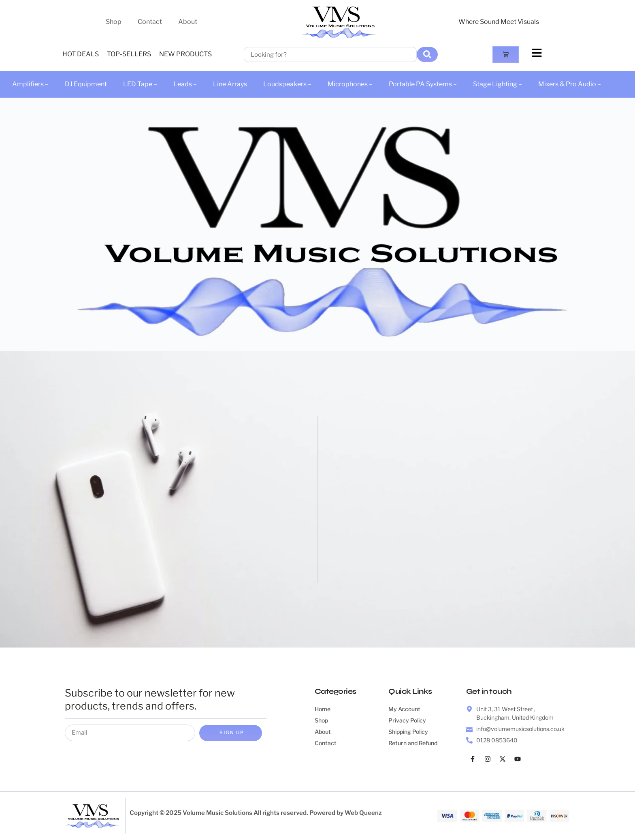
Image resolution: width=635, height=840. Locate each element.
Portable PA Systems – (423, 84)
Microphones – (350, 84)
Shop (114, 22)
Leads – (185, 84)
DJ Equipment (86, 84)
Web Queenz (363, 813)
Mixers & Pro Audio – (570, 84)
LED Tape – (140, 84)
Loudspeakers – (287, 84)
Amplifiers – (30, 84)
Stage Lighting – (498, 84)
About (188, 22)
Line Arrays (230, 84)
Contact (150, 22)
